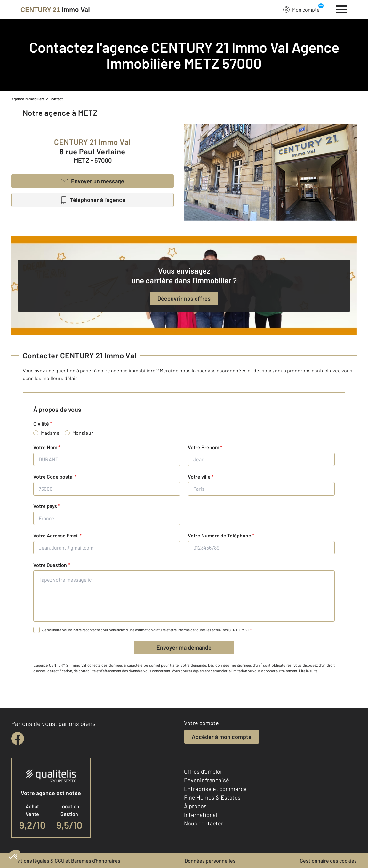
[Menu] (342, 9)
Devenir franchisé (207, 780)
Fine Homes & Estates (212, 797)
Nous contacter (204, 823)
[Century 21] (55, 10)
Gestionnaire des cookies (328, 860)
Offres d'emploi (203, 771)
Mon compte (301, 9)
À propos (195, 806)
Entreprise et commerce (215, 789)
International (200, 815)
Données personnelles (210, 860)
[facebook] (18, 739)
